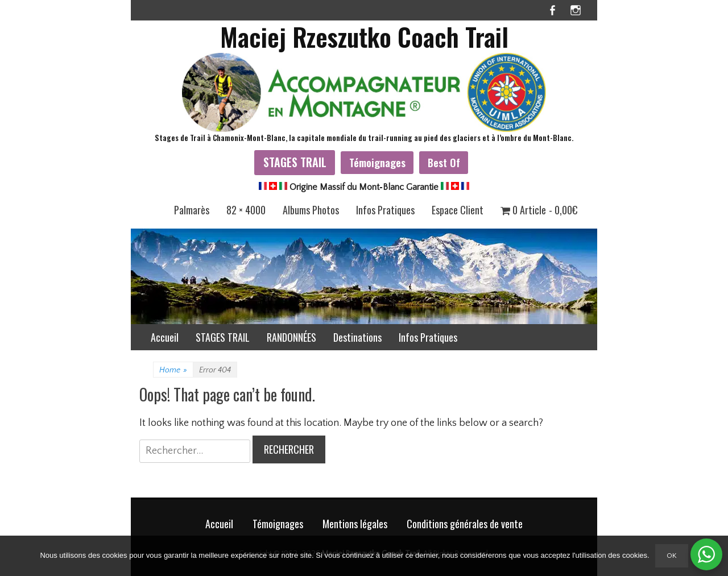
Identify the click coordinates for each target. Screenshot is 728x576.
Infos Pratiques (385, 210)
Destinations (357, 337)
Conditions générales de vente (465, 524)
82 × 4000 (246, 210)
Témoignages (377, 162)
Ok (672, 556)
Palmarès (192, 210)
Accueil (165, 337)
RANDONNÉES (291, 337)
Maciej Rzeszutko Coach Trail (364, 37)
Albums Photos (311, 210)
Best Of (444, 162)
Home (173, 370)
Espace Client (458, 210)
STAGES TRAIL (295, 162)
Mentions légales (355, 524)
